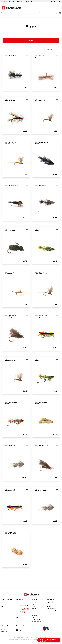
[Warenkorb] (59, 13)
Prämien (33, 610)
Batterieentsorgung (52, 612)
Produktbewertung (36, 619)
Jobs (33, 618)
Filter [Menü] (31, 41)
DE (60, 1)
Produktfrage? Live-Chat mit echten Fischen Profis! (26, 610)
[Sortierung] (52, 49)
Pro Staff (34, 606)
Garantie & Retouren (52, 608)
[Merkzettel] (53, 13)
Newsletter (34, 608)
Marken (33, 612)
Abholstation (34, 616)
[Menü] (2, 12)
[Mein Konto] (56, 13)
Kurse (33, 614)
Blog (33, 605)
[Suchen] (41, 13)
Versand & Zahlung (51, 610)
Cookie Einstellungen (36, 621)
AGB (48, 605)
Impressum (50, 606)
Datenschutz (50, 603)
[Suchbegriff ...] (25, 13)
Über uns (34, 603)
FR (58, 1)
